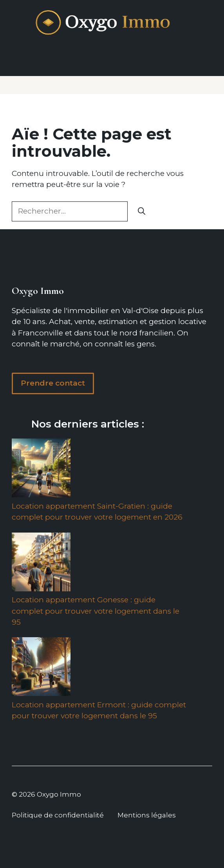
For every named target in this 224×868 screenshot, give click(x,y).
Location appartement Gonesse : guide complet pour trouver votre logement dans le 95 (96, 611)
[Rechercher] (142, 211)
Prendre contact (53, 383)
